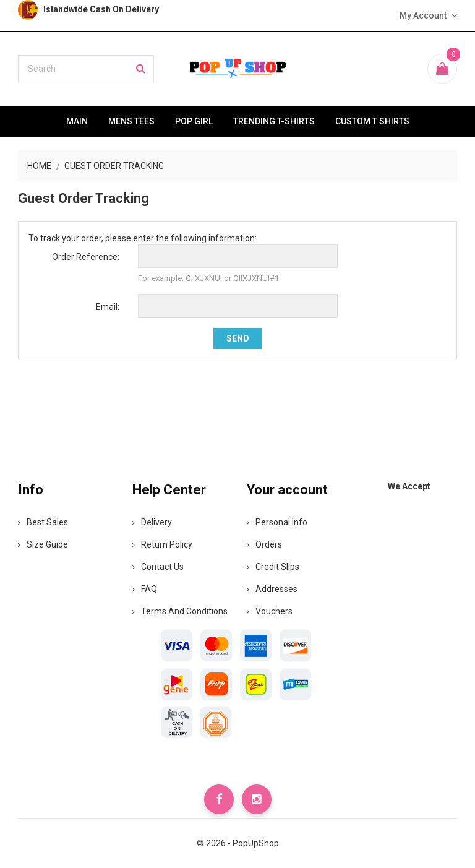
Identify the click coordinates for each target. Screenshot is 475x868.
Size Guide (43, 544)
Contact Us (158, 567)
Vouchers (270, 611)
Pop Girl (194, 121)
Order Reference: (86, 257)
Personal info (277, 522)
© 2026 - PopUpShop (238, 843)
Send (238, 338)
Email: (108, 307)
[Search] (86, 69)
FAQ (145, 589)
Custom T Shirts (372, 121)
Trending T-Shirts (274, 121)
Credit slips (273, 567)
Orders (264, 544)
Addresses (272, 589)
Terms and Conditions (180, 611)
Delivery (152, 522)
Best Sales (43, 522)
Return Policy (162, 544)
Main (77, 121)
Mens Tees (131, 121)
